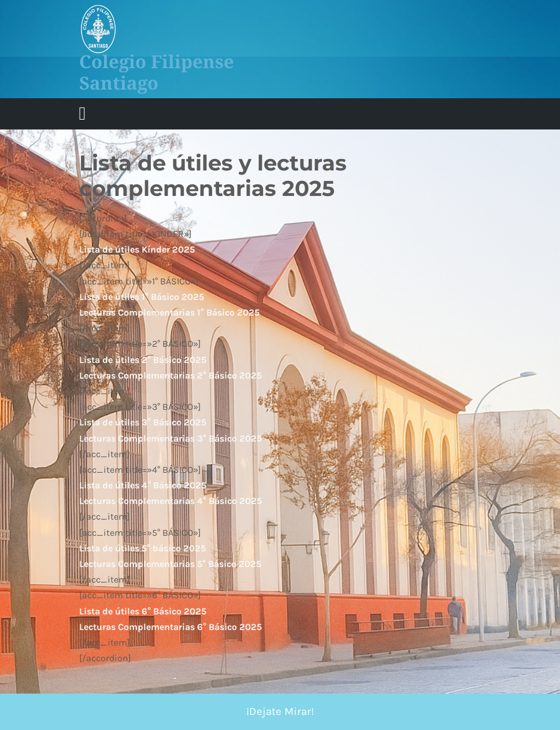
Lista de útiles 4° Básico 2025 (143, 485)
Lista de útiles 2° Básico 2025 (143, 360)
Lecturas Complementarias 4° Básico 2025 (170, 501)
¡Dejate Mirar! (280, 712)
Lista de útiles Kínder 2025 (137, 249)
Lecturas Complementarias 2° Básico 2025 (170, 375)
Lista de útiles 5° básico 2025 (142, 548)
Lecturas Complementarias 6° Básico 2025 (170, 627)
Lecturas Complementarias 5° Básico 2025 (170, 564)
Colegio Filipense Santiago (157, 72)
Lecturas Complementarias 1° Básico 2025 (169, 312)
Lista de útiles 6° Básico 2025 (143, 611)
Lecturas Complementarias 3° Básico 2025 (170, 438)
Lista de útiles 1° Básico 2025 (142, 297)
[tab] (83, 114)
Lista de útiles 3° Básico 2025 (143, 422)
